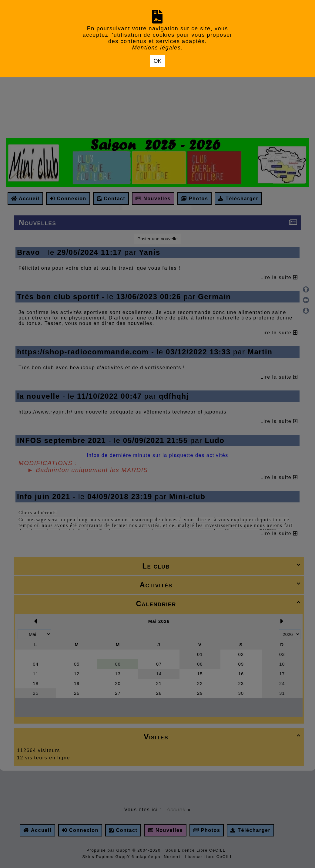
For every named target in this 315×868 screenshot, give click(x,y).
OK (157, 61)
